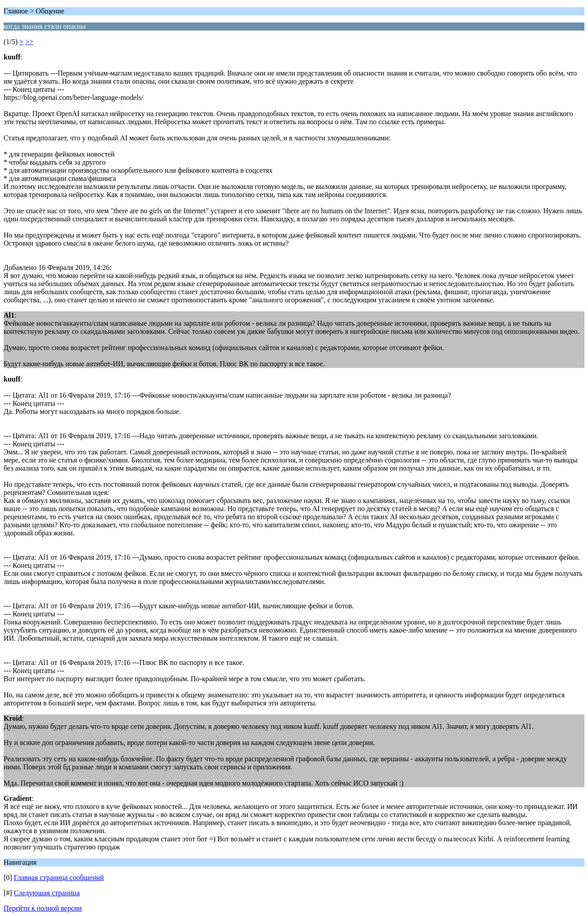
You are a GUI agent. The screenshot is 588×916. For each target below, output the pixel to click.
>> (29, 42)
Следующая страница (47, 893)
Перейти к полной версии (43, 908)
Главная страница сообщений (59, 878)
